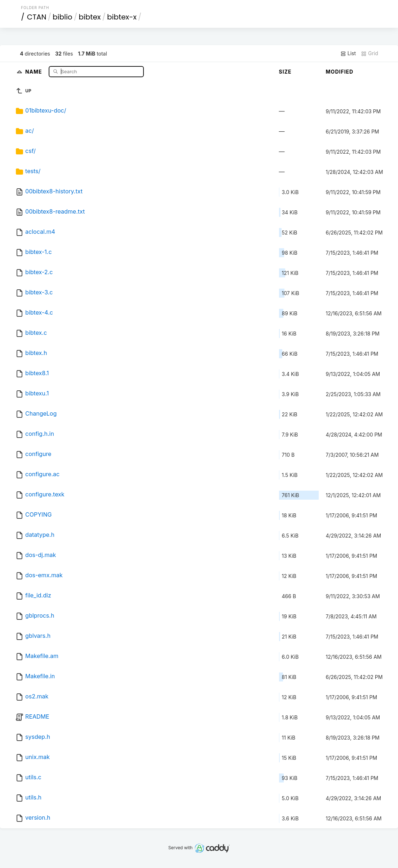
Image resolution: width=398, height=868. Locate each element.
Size (285, 72)
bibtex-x (122, 17)
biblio (63, 17)
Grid (370, 53)
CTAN (37, 17)
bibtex (90, 17)
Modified (340, 72)
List (348, 53)
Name (34, 71)
